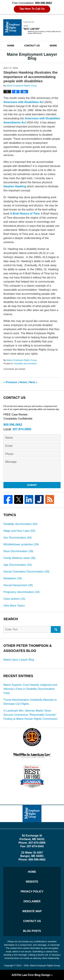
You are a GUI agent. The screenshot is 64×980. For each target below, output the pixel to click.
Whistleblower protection (21, 544)
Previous (10, 382)
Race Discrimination (18, 551)
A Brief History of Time (25, 214)
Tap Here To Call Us (32, 9)
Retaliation (13, 578)
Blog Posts (32, 931)
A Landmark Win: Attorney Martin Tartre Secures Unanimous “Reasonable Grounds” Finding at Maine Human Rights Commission (30, 715)
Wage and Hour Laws (19, 531)
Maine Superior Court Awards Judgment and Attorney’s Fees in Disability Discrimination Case (30, 689)
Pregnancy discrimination (22, 592)
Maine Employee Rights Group (45, 965)
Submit (32, 485)
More (53, 46)
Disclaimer (32, 901)
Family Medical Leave (19, 558)
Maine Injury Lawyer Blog (19, 660)
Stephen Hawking (15, 186)
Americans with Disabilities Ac (23, 102)
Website (32, 882)
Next (33, 382)
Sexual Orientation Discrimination (26, 572)
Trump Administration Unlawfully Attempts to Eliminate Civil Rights (30, 702)
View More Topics (14, 606)
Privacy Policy (32, 892)
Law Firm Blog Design (31, 975)
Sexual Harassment (18, 585)
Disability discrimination (25, 364)
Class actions (14, 599)
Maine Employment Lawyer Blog (32, 27)
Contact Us (32, 46)
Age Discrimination (18, 565)
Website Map (32, 911)
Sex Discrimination (17, 538)
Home (11, 46)
